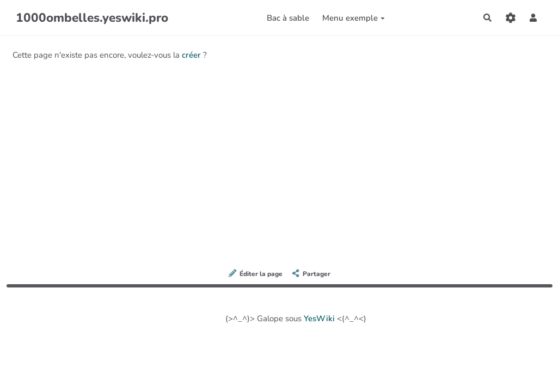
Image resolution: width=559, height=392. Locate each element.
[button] (533, 18)
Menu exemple (354, 18)
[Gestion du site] (511, 18)
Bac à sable (288, 18)
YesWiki (319, 318)
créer (191, 55)
